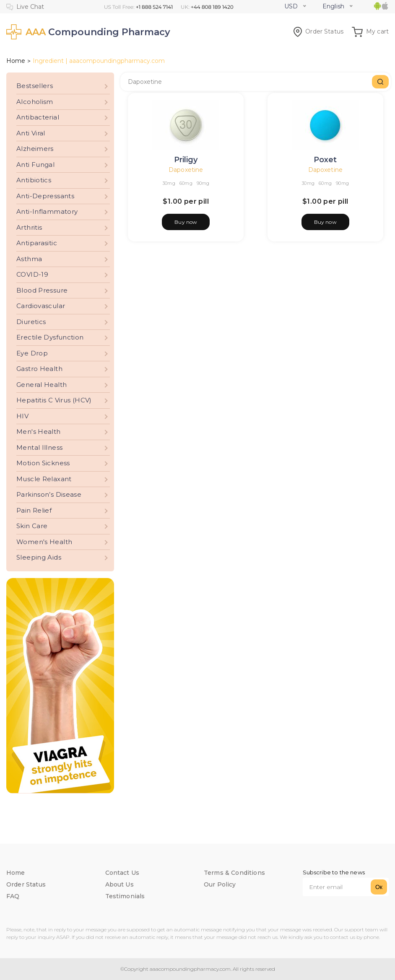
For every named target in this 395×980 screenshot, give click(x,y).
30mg (169, 183)
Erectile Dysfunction (50, 337)
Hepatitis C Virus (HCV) (54, 400)
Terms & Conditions (234, 873)
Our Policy (220, 884)
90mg (203, 183)
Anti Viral (31, 133)
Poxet (325, 160)
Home (16, 61)
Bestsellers (35, 86)
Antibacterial (38, 117)
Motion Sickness (43, 463)
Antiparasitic (37, 243)
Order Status (318, 31)
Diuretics (31, 322)
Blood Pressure (42, 290)
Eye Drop (32, 353)
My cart (370, 31)
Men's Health (39, 432)
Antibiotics (34, 180)
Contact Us (122, 873)
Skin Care (32, 526)
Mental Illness (39, 447)
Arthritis (29, 227)
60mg (186, 183)
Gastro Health (39, 369)
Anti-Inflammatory (47, 211)
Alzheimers (35, 149)
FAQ (13, 896)
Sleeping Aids (39, 557)
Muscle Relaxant (44, 479)
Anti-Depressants (45, 196)
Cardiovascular (41, 306)
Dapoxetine (186, 170)
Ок (379, 887)
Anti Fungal (35, 165)
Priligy (186, 160)
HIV (22, 416)
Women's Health (44, 542)
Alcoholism (35, 102)
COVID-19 (32, 274)
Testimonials (125, 896)
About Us (120, 884)
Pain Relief (34, 510)
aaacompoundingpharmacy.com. (190, 969)
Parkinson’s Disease (49, 494)
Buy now (186, 222)
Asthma (29, 259)
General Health (42, 385)
